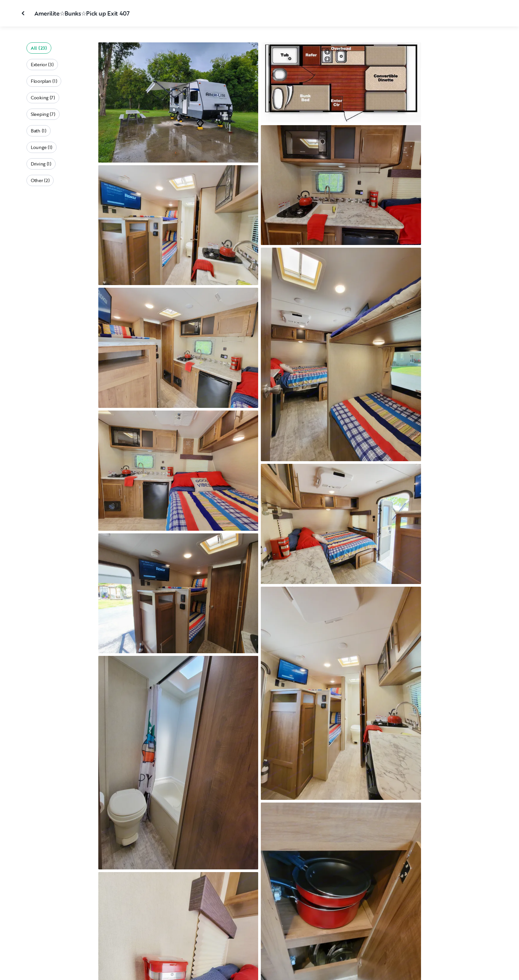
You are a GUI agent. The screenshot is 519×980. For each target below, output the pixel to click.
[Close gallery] (24, 13)
